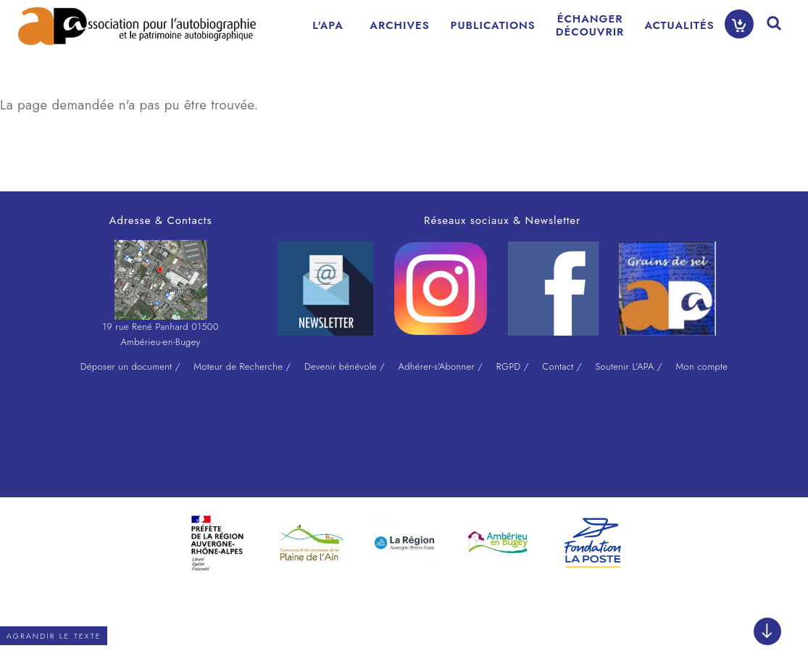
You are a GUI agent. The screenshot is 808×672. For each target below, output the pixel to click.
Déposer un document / (130, 366)
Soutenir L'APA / (628, 366)
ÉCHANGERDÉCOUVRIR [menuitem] (590, 25)
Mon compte (701, 366)
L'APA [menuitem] (328, 25)
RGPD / (513, 366)
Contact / (562, 366)
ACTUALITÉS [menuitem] (679, 25)
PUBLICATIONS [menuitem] (493, 25)
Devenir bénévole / (345, 366)
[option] (217, 543)
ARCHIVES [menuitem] (399, 25)
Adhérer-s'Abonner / (441, 366)
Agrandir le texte (54, 636)
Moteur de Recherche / (242, 366)
